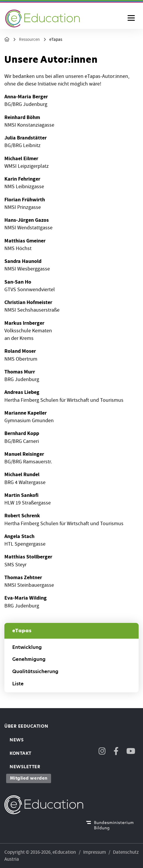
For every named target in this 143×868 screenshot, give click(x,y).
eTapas (56, 40)
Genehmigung (29, 659)
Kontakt (21, 753)
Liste (18, 684)
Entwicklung (27, 647)
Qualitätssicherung (35, 671)
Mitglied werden (29, 778)
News (17, 740)
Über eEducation (26, 726)
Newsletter (25, 767)
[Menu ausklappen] (131, 18)
